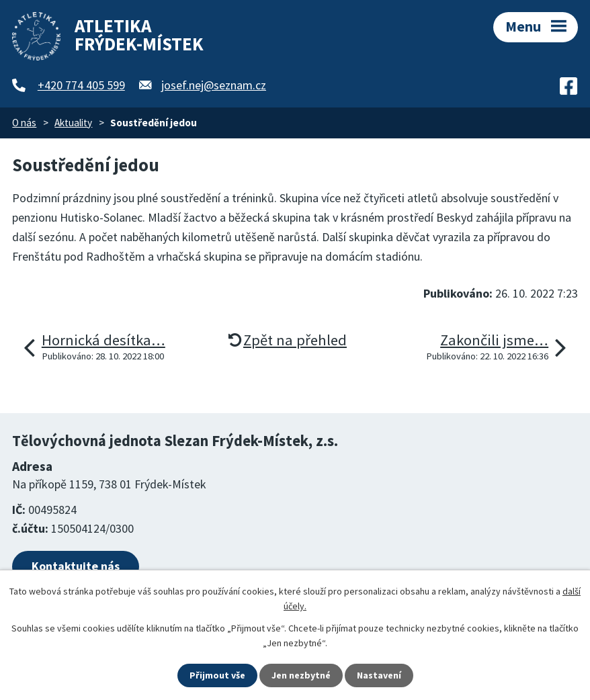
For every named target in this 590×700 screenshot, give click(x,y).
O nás (24, 123)
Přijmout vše (217, 675)
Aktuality (73, 123)
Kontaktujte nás (76, 566)
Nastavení (379, 675)
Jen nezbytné (301, 675)
